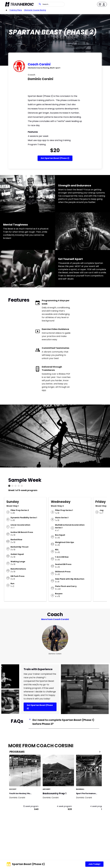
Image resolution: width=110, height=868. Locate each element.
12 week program (31, 806)
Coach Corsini (39, 64)
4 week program (64, 806)
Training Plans (16, 10)
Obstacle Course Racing (35, 10)
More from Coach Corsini (55, 619)
